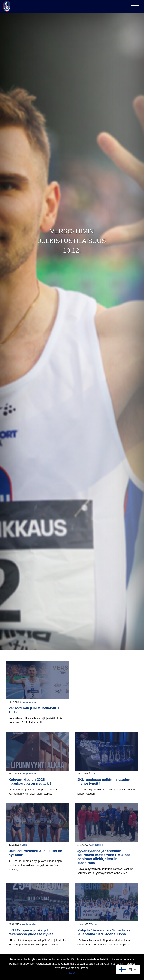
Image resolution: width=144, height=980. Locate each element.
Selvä (72, 973)
